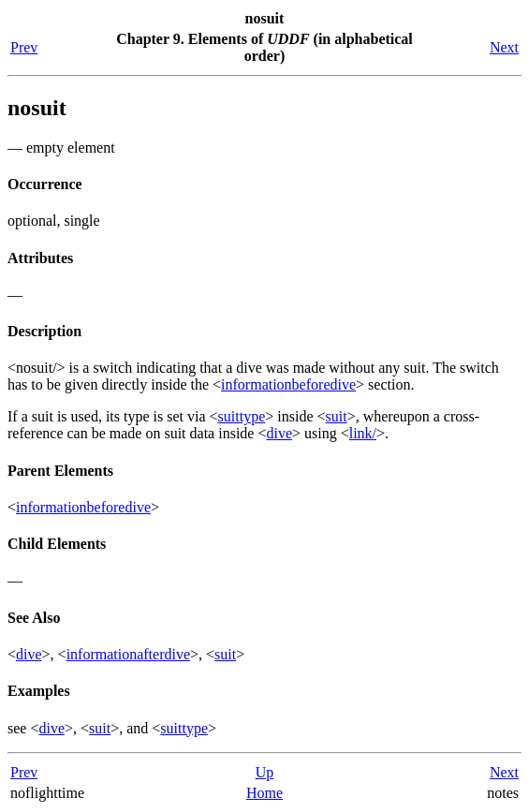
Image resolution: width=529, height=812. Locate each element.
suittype (242, 416)
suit (337, 416)
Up (265, 772)
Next (504, 47)
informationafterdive (128, 654)
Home (264, 793)
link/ (363, 433)
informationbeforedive (288, 384)
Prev (24, 47)
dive (279, 433)
